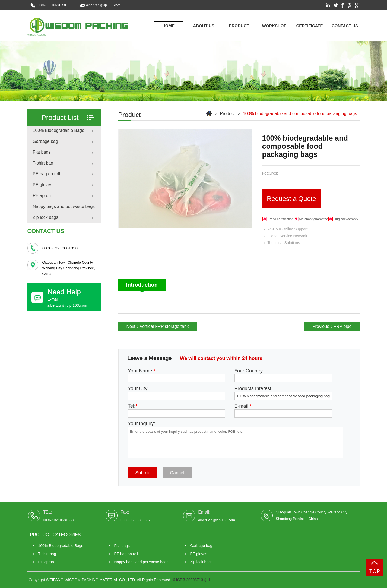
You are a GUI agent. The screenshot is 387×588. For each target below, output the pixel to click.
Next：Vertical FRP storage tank (158, 326)
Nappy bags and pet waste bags (64, 206)
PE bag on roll (47, 174)
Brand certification (281, 219)
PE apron (42, 196)
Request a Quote (291, 199)
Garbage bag (45, 141)
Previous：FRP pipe (332, 326)
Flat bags (42, 152)
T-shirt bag (43, 163)
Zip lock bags (46, 217)
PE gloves (43, 185)
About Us (204, 26)
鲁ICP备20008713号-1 (191, 580)
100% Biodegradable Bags (58, 130)
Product (239, 26)
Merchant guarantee (314, 219)
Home (168, 26)
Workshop (274, 26)
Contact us (345, 26)
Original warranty (346, 219)
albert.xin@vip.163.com (103, 5)
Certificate (309, 26)
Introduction (142, 285)
